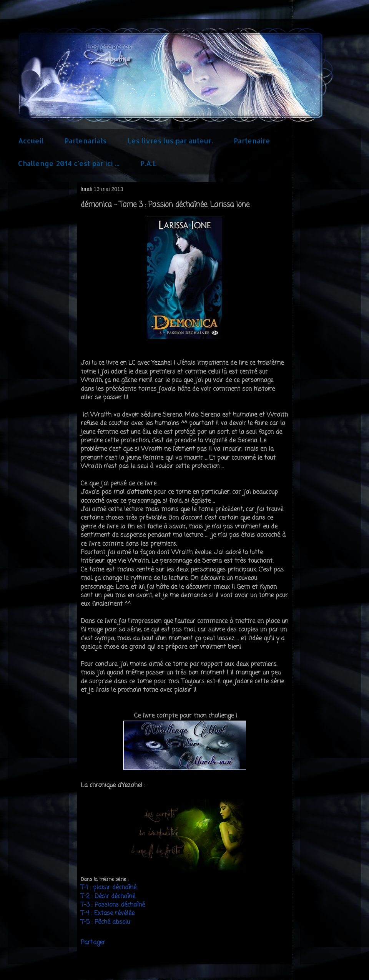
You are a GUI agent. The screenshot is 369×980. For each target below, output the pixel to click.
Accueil (31, 140)
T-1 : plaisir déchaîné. (109, 888)
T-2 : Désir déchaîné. (109, 897)
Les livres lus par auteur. (170, 140)
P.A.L (149, 163)
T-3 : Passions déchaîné (113, 905)
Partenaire (252, 140)
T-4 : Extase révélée (109, 914)
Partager (93, 943)
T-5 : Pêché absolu (105, 922)
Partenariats (86, 140)
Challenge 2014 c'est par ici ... (69, 163)
